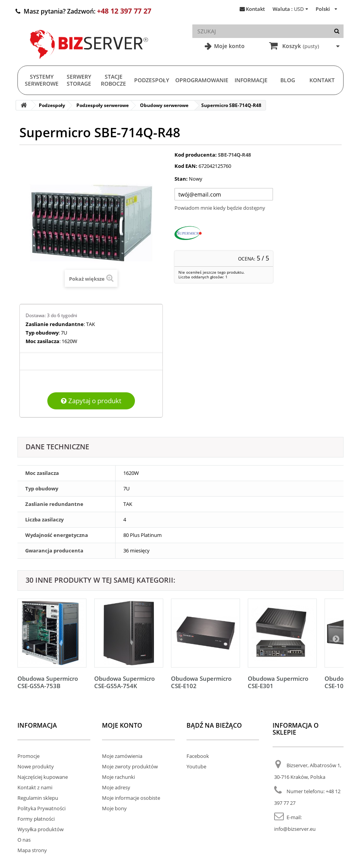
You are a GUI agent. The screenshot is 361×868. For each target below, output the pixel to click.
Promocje (28, 756)
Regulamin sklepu (38, 798)
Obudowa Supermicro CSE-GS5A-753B (48, 682)
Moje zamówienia (122, 756)
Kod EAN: (186, 166)
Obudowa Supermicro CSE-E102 (201, 682)
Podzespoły (152, 80)
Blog (288, 80)
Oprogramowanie (202, 80)
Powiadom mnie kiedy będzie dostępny (220, 208)
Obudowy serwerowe (164, 105)
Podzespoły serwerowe (103, 105)
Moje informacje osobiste (131, 798)
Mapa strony (32, 850)
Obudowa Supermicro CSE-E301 (278, 682)
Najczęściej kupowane (43, 777)
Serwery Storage (79, 80)
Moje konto (229, 46)
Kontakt (255, 9)
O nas (24, 840)
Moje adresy (116, 787)
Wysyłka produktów (41, 829)
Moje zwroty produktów (130, 766)
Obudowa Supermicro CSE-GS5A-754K (124, 682)
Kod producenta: (196, 155)
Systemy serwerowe (42, 80)
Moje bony (114, 808)
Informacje (251, 80)
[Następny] (336, 638)
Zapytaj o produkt (91, 401)
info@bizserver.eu (295, 829)
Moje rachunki (118, 777)
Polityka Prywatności (41, 808)
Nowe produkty (36, 766)
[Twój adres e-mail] (224, 194)
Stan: (181, 179)
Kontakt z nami (35, 787)
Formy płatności (36, 819)
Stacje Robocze (113, 80)
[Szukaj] (337, 31)
